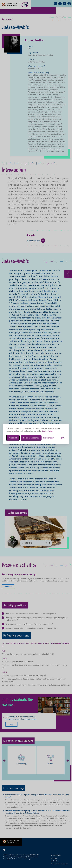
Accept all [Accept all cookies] (13, 438)
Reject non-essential (31, 438)
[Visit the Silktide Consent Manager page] (63, 438)
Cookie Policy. (47, 431)
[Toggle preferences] (49, 438)
